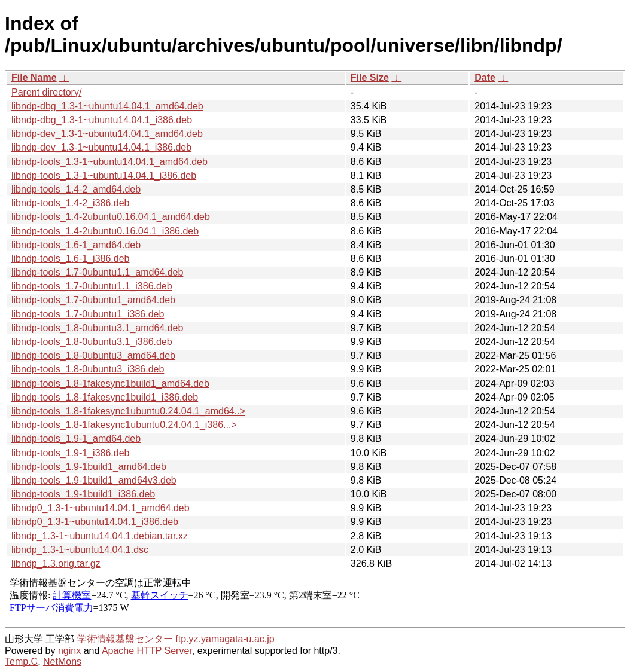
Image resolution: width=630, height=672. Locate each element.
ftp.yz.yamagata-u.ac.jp (225, 639)
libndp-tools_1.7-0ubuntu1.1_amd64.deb (97, 272)
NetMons (62, 662)
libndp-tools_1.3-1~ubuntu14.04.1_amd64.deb (109, 162)
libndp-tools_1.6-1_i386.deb (70, 259)
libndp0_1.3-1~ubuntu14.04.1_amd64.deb (101, 508)
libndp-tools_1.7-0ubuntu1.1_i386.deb (92, 286)
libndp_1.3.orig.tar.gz (56, 563)
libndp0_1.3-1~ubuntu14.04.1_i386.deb (95, 522)
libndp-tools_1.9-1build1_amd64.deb (89, 467)
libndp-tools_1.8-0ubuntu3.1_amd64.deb (97, 328)
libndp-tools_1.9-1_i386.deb (70, 453)
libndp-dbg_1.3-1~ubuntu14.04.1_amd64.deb (107, 106)
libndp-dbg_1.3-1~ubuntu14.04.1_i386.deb (102, 120)
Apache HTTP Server (147, 651)
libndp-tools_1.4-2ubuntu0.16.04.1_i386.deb (105, 231)
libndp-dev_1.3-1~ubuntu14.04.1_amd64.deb (107, 134)
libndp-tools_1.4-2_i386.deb (70, 203)
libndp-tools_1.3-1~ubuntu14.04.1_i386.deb (104, 175)
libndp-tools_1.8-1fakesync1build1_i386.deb (105, 397)
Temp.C (21, 662)
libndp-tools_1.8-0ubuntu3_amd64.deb (93, 355)
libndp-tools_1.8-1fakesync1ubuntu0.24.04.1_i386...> (124, 425)
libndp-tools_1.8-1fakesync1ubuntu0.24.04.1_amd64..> (128, 411)
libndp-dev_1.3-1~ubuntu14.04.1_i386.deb (101, 147)
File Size (370, 77)
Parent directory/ (46, 92)
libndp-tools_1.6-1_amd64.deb (76, 245)
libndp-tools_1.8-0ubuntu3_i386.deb (88, 369)
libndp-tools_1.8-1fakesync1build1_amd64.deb (110, 384)
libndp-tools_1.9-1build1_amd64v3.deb (94, 480)
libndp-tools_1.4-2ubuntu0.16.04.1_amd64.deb (111, 217)
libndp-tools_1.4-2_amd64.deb (76, 189)
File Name (34, 77)
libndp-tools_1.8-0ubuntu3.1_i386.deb (92, 342)
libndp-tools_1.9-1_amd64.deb (76, 439)
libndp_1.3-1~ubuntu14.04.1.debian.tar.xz (100, 536)
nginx (69, 651)
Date (485, 77)
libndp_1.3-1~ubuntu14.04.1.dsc (80, 550)
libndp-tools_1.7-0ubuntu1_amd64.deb (93, 300)
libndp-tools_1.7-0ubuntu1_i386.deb (88, 314)
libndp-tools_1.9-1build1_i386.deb (83, 494)
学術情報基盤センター (125, 639)
